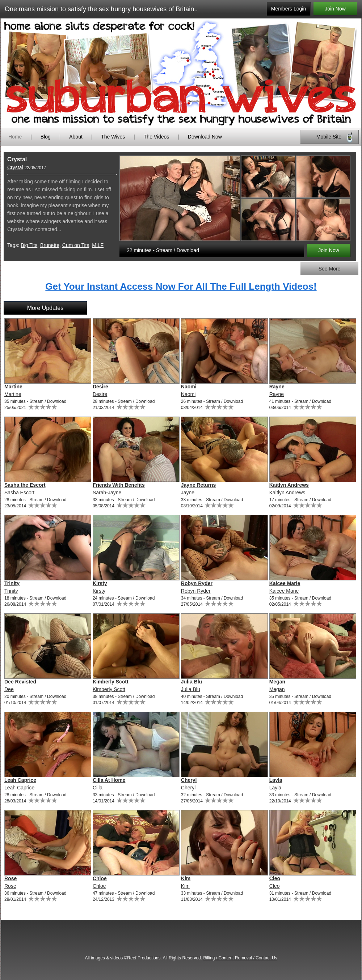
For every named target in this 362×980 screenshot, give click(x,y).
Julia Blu (191, 682)
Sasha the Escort (25, 485)
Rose (10, 878)
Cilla (98, 788)
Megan (277, 682)
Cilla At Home (109, 780)
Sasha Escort (19, 493)
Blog (46, 137)
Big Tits (29, 245)
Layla (276, 780)
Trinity (12, 583)
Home (15, 137)
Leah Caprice (20, 780)
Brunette (50, 245)
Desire (100, 387)
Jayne (188, 493)
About (76, 137)
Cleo (275, 878)
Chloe (100, 878)
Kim (186, 878)
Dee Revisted (20, 682)
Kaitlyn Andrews (289, 485)
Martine (13, 387)
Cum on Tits (76, 245)
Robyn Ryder (197, 583)
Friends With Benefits (119, 485)
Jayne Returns (198, 485)
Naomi (189, 387)
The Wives (113, 137)
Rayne (277, 387)
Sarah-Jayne (107, 493)
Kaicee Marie (285, 583)
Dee (9, 689)
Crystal (15, 167)
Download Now (205, 137)
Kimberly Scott (111, 682)
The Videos (157, 137)
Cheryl (189, 780)
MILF (98, 245)
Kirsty (100, 583)
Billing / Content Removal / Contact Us (240, 958)
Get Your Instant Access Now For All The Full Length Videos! (181, 286)
